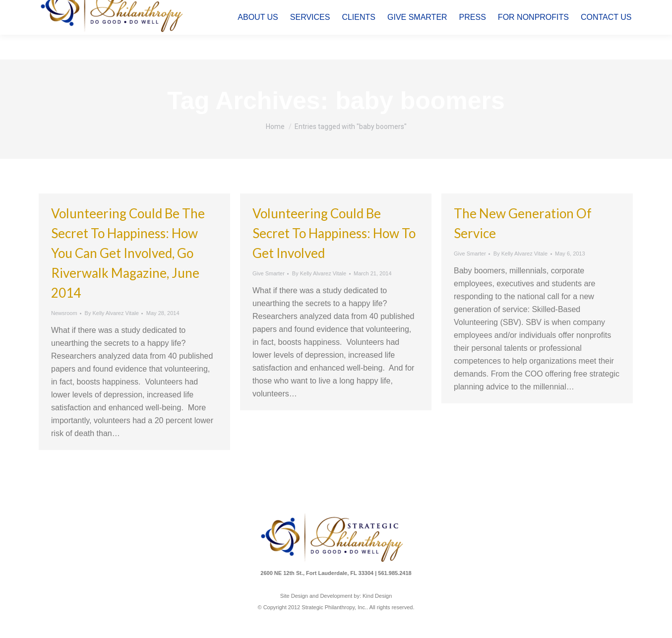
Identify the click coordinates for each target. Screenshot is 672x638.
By (111, 313)
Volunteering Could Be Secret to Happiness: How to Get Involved (334, 233)
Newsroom (64, 313)
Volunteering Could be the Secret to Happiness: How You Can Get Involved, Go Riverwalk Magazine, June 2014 (128, 253)
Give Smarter (269, 273)
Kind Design (377, 596)
